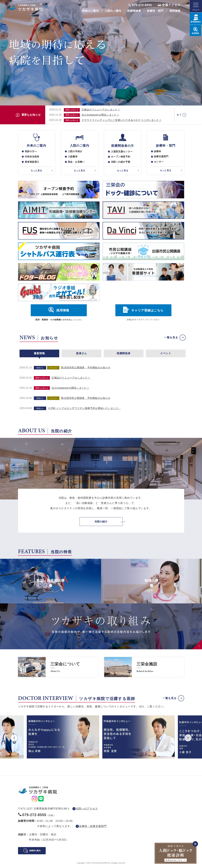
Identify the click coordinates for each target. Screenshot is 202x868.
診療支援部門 (162, 157)
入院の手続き (76, 151)
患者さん (81, 354)
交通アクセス (171, 5)
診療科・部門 (155, 11)
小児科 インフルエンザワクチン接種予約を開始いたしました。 (84, 409)
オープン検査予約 (121, 157)
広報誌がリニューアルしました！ (101, 110)
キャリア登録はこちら (147, 311)
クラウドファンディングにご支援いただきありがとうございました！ (122, 120)
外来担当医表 (33, 157)
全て (179, 115)
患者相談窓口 (33, 162)
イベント (166, 354)
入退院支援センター (123, 152)
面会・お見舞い (77, 162)
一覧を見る (171, 338)
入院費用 (73, 157)
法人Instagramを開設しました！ (100, 115)
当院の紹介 (101, 522)
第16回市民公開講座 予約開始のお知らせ (86, 368)
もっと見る (36, 171)
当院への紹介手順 (121, 162)
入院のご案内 (113, 11)
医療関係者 (134, 11)
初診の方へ (31, 151)
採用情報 (175, 11)
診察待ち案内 (35, 851)
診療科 (158, 151)
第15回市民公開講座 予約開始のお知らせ (86, 399)
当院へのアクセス (87, 809)
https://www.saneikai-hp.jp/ (58, 668)
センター (159, 162)
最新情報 (39, 354)
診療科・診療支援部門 (93, 827)
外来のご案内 (91, 11)
